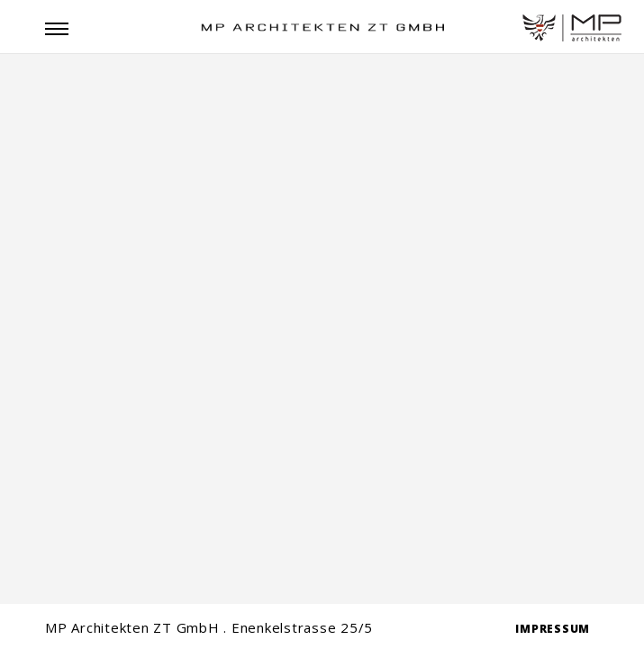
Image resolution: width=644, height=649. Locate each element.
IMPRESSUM (553, 629)
